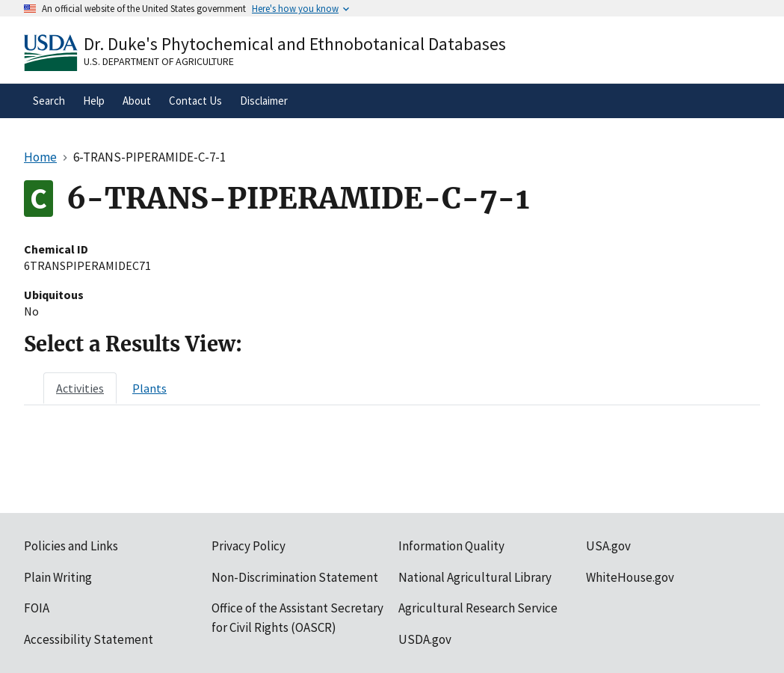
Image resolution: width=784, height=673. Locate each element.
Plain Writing (58, 577)
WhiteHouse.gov (630, 577)
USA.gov (608, 546)
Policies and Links (71, 546)
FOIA (37, 608)
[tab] (80, 388)
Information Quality (451, 546)
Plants (149, 388)
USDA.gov (425, 639)
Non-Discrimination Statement (295, 577)
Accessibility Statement (89, 639)
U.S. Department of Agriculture (159, 61)
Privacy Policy (249, 546)
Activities (80, 388)
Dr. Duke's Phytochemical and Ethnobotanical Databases (295, 44)
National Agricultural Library (475, 577)
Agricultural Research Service (478, 608)
